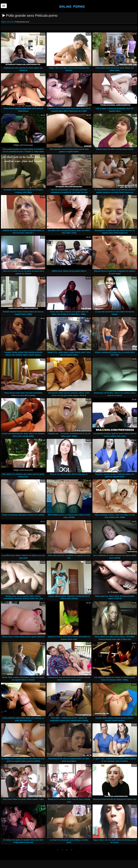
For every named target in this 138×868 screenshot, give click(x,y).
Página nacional (7, 22)
